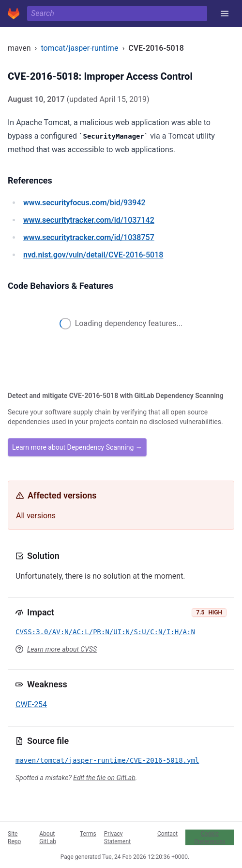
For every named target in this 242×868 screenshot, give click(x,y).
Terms (88, 833)
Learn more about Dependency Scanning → (77, 447)
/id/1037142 (89, 220)
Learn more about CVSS (62, 649)
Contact (167, 833)
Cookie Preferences (210, 837)
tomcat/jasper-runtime (79, 48)
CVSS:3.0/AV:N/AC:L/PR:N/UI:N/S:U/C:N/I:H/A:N (105, 632)
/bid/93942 (84, 203)
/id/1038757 (89, 237)
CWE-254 (31, 704)
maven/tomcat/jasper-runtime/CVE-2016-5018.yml (107, 760)
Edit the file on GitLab (104, 778)
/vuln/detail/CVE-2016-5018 (93, 255)
